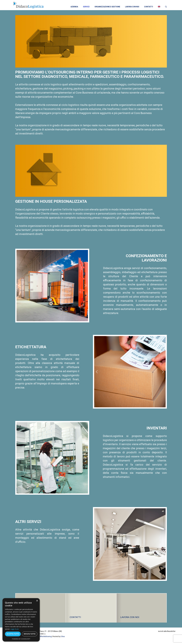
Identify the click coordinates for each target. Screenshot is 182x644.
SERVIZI (86, 7)
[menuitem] (159, 7)
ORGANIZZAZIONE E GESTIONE (107, 7)
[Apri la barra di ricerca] (166, 6)
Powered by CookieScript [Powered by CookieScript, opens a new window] (21, 639)
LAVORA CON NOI (132, 7)
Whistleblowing (46, 636)
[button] (19, 286)
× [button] (37, 601)
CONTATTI (149, 7)
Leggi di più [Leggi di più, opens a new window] (15, 629)
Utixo (63, 636)
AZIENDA (74, 7)
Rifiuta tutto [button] (30, 634)
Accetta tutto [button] (13, 634)
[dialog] (21, 620)
